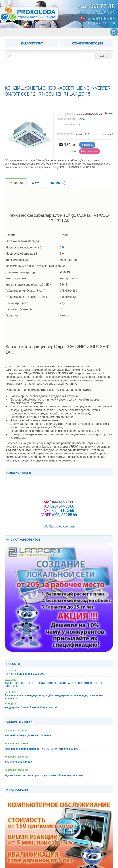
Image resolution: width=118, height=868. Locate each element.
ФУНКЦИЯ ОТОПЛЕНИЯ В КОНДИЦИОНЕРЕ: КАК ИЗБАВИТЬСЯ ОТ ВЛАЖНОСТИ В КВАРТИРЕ (54, 684)
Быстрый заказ (89, 151)
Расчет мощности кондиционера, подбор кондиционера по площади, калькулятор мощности (54, 697)
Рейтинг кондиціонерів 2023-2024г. (26, 674)
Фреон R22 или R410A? (18, 762)
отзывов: (108, 134)
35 (62, 241)
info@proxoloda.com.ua (59, 526)
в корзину (87, 145)
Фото (36, 183)
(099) (101, 19)
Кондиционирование (16, 730)
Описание (16, 183)
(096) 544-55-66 (61, 506)
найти (103, 56)
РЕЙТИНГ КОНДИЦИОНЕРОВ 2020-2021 (29, 735)
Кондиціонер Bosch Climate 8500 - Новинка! (31, 707)
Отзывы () (57, 183)
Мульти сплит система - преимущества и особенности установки (44, 775)
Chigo (81, 119)
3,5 (62, 247)
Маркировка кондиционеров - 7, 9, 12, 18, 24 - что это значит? (41, 749)
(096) (101, 13)
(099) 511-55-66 (61, 510)
